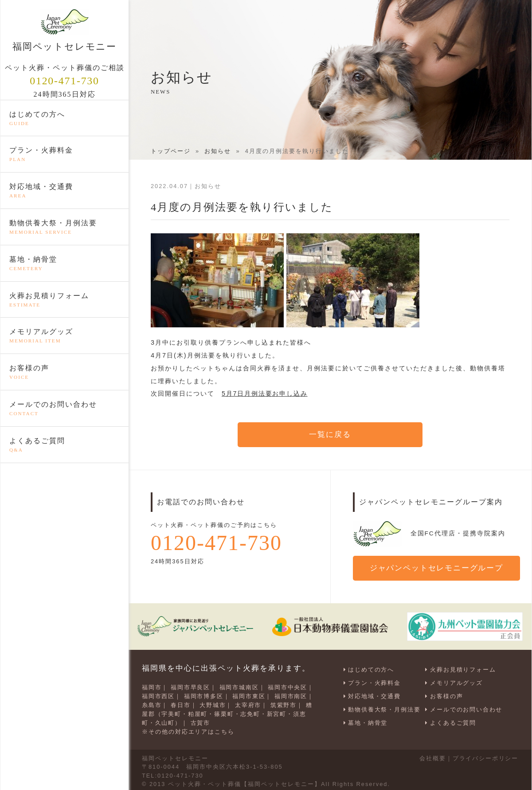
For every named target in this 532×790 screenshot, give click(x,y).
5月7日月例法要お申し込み (265, 393)
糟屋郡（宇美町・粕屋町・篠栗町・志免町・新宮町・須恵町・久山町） (228, 712)
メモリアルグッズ (65, 336)
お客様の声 (65, 373)
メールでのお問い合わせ (65, 409)
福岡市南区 (292, 695)
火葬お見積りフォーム (65, 300)
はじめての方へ (65, 118)
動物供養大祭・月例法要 (65, 228)
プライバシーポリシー (485, 756)
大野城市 (213, 704)
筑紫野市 (285, 704)
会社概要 (432, 756)
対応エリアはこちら (205, 729)
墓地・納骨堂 (65, 263)
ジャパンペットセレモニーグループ (437, 568)
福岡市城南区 (240, 687)
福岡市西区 (158, 695)
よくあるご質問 (65, 445)
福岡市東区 (250, 695)
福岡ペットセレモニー (65, 30)
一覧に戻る (330, 435)
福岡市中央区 (289, 687)
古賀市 (201, 721)
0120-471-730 (65, 81)
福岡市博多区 (204, 695)
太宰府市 (249, 704)
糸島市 (152, 704)
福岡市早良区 (191, 687)
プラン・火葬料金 (65, 155)
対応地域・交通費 (65, 191)
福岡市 (152, 687)
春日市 (181, 704)
